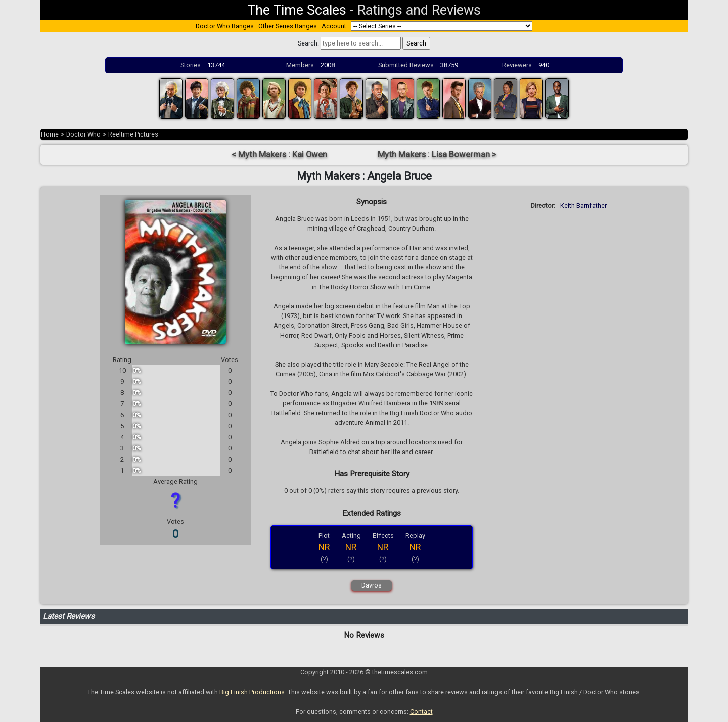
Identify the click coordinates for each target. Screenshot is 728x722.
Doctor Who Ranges (225, 26)
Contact (421, 712)
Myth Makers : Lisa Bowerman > (437, 154)
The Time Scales (297, 10)
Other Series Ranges (288, 26)
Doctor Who (83, 134)
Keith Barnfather (583, 206)
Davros (372, 585)
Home (50, 134)
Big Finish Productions (252, 692)
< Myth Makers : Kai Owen (279, 154)
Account (334, 26)
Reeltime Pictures (133, 134)
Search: (308, 43)
